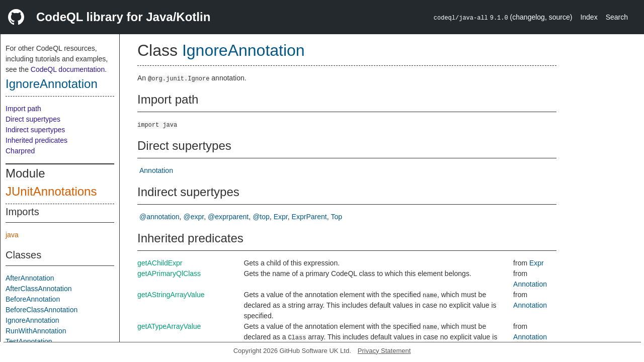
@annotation (159, 217)
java (12, 235)
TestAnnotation (29, 341)
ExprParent (309, 217)
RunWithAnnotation (36, 331)
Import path (23, 109)
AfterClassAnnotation (39, 289)
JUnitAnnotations (51, 191)
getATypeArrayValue (169, 326)
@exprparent (228, 217)
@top (261, 217)
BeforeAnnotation (33, 299)
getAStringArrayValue (171, 295)
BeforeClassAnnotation (42, 310)
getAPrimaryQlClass (169, 274)
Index (589, 17)
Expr (281, 217)
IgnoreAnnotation (52, 84)
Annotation (156, 170)
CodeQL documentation (68, 69)
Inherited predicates (36, 140)
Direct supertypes (33, 119)
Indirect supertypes (35, 130)
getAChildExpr (160, 263)
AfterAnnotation (30, 278)
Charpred (20, 151)
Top (337, 217)
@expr (194, 217)
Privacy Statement (384, 351)
